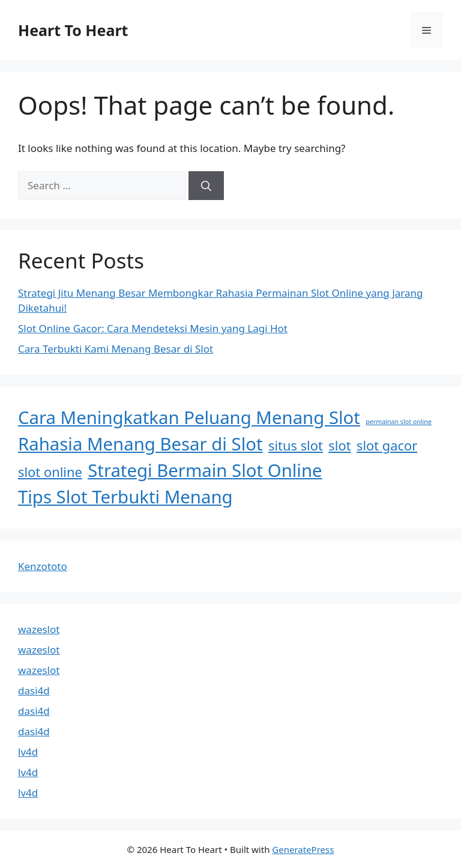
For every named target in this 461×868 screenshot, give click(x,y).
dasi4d (34, 690)
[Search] (206, 186)
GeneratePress (303, 849)
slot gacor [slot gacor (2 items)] (387, 445)
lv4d (28, 752)
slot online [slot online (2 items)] (50, 472)
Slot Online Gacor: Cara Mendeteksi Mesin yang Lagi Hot (153, 328)
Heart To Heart (73, 30)
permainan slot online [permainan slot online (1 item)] (399, 422)
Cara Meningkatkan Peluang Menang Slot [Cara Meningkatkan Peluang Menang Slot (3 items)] (189, 417)
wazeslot (39, 629)
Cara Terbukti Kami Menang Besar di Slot (116, 349)
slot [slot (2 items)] (339, 445)
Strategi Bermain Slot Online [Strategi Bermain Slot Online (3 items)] (205, 470)
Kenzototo (43, 566)
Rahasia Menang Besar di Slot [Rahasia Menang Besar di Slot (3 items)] (140, 444)
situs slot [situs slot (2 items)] (296, 445)
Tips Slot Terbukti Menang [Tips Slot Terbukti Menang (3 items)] (125, 497)
